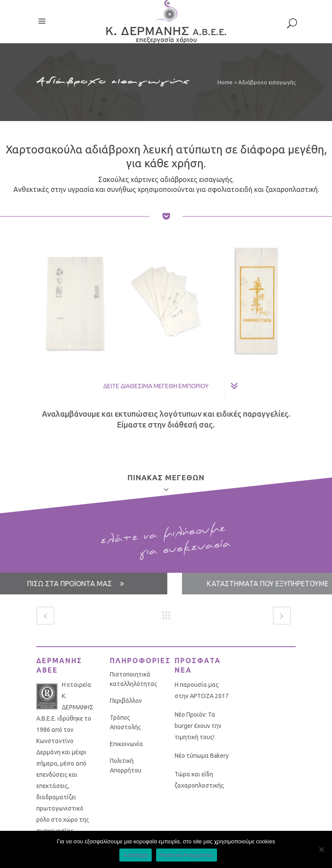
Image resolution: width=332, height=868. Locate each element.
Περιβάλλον (126, 701)
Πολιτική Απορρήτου (126, 766)
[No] (321, 849)
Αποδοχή (136, 855)
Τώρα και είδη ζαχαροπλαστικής (199, 780)
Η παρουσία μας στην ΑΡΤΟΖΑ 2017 (202, 690)
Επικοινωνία (126, 744)
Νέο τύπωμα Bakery (202, 756)
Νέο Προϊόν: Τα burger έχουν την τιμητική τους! (198, 726)
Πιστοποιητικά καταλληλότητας (134, 679)
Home (225, 82)
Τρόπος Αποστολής (125, 722)
